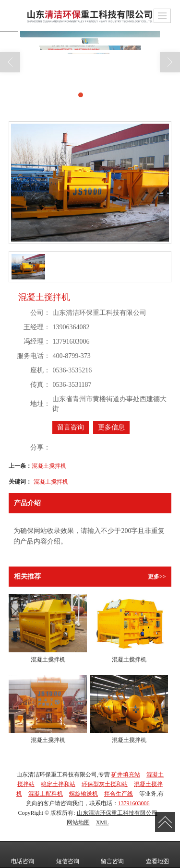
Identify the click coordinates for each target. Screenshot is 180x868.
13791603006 (134, 803)
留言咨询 (71, 427)
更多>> (157, 577)
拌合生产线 (119, 794)
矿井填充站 (126, 775)
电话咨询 (23, 855)
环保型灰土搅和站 (105, 784)
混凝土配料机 (46, 794)
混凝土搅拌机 (49, 466)
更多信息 (111, 427)
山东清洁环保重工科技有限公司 (117, 813)
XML (102, 822)
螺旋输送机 (84, 794)
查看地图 (157, 855)
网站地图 (78, 822)
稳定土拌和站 (58, 784)
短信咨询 (68, 855)
